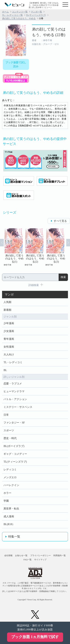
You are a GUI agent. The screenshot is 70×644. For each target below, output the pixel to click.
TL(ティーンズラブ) (36, 15)
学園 (6, 501)
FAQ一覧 (28, 560)
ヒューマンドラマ (14, 391)
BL (5, 370)
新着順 (7, 310)
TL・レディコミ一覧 (12, 15)
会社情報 (8, 555)
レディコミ (10, 470)
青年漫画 (9, 339)
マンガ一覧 (36, 12)
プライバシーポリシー (41, 555)
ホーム (5, 12)
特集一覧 (14, 537)
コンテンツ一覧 (20, 12)
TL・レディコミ (13, 362)
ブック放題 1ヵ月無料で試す (35, 637)
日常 (6, 415)
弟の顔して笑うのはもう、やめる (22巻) (49, 32)
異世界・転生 (11, 509)
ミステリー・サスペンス (18, 407)
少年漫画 (9, 323)
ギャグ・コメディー (15, 454)
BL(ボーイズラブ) (14, 446)
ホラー (7, 493)
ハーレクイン (11, 485)
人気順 (7, 302)
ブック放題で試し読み (16, 64)
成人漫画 (9, 516)
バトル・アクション (15, 399)
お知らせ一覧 (21, 555)
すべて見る (60, 221)
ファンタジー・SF (14, 423)
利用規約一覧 (60, 555)
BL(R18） (9, 524)
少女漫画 (9, 331)
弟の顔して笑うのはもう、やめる (19, 18)
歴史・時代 (10, 438)
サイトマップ (40, 560)
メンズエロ (10, 477)
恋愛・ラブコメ (13, 384)
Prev (2, 243)
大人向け (9, 355)
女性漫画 (9, 347)
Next (68, 243)
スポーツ (9, 430)
